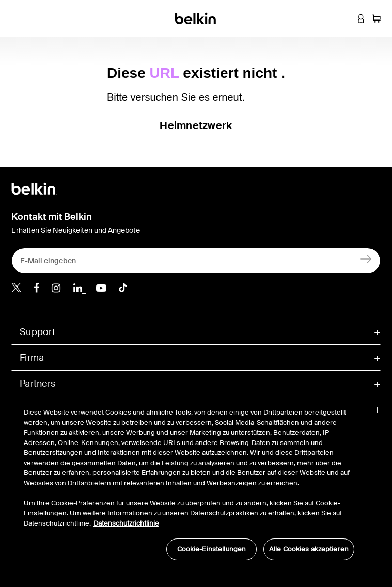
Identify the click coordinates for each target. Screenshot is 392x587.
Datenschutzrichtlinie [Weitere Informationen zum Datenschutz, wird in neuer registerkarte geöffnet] (126, 523)
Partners (37, 384)
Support (37, 332)
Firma (32, 358)
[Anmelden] (366, 258)
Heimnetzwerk (196, 125)
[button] (346, 19)
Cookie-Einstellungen (212, 549)
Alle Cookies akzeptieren (309, 549)
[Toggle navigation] (16, 19)
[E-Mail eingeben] (196, 261)
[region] (189, 479)
